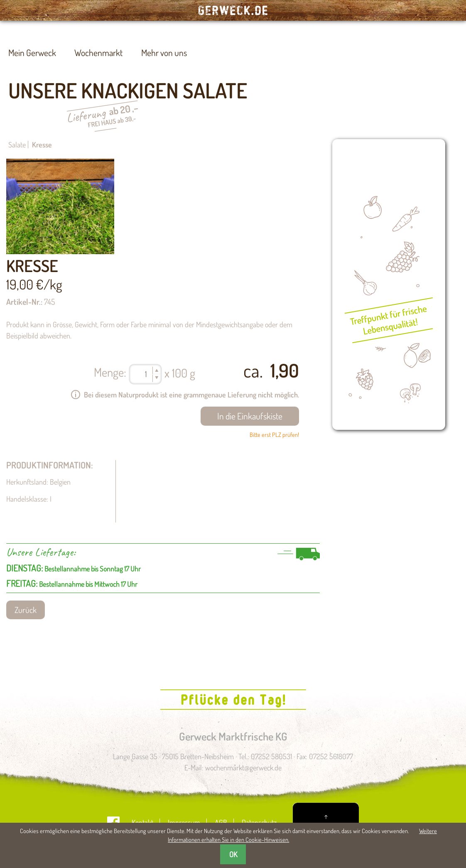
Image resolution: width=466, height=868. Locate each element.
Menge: (110, 372)
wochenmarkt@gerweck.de (243, 767)
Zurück (26, 610)
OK (233, 854)
